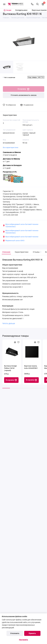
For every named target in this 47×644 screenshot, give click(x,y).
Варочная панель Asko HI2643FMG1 (31, 367)
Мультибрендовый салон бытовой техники (21, 237)
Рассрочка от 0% (10, 172)
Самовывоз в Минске (12, 152)
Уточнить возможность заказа (24, 95)
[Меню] (4, 4)
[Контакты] (32, 4)
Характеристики (22, 252)
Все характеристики (11, 147)
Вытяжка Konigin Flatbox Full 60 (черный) (10, 368)
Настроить (23, 640)
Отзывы (37, 252)
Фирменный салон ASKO (14, 241)
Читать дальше (9, 323)
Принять (32, 633)
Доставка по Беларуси (12, 165)
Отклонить (15, 633)
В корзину (11, 380)
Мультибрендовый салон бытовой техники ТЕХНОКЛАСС (21, 225)
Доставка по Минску (11, 159)
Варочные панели (39, 10)
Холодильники (21, 10)
